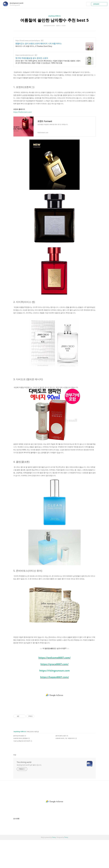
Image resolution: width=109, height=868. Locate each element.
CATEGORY (100, 4)
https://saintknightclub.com (25, 55)
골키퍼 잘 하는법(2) (19, 764)
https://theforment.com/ (23, 140)
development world (17, 3)
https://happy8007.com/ (54, 705)
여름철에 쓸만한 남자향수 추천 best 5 (54, 20)
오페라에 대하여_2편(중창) (21, 766)
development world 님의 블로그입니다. (29, 793)
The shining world (24, 790)
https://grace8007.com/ (54, 692)
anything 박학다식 (54, 16)
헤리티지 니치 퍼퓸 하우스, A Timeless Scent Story (34, 46)
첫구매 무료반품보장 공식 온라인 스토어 (32, 58)
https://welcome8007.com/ (54, 686)
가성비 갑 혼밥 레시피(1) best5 (22, 769)
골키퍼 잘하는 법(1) (61, 764)
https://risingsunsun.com (54, 699)
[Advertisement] (54, 83)
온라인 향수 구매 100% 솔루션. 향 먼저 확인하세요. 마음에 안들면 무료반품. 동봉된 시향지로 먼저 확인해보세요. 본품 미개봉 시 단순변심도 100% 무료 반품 (48, 62)
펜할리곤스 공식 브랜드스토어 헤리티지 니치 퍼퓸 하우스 (39, 43)
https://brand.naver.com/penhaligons (28, 41)
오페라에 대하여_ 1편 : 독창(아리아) (65, 766)
